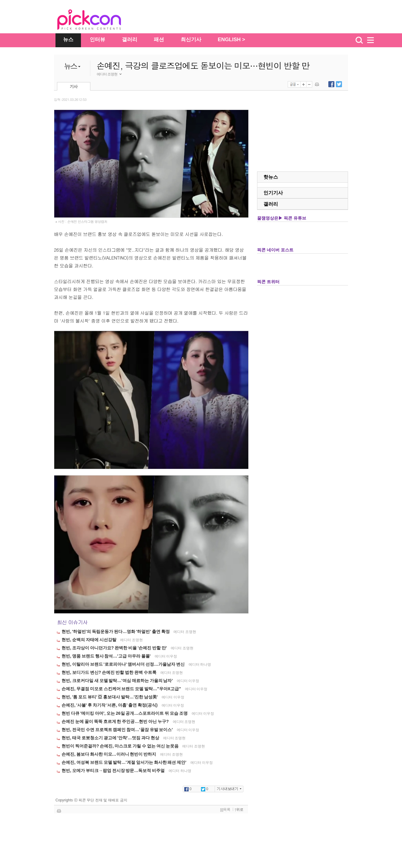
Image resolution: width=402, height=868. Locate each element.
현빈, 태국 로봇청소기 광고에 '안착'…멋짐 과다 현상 (111, 738)
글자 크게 (303, 84)
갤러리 (130, 40)
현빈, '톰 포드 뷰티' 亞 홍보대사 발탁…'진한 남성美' (110, 697)
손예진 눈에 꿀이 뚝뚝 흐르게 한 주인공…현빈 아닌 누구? (116, 721)
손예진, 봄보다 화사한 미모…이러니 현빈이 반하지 (109, 754)
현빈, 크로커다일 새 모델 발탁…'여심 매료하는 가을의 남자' (118, 681)
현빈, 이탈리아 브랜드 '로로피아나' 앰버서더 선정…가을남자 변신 (124, 664)
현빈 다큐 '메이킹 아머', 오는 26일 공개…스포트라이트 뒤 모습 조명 (125, 713)
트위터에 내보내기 (339, 84)
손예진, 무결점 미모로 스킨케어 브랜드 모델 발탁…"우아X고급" (122, 689)
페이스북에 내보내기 (331, 84)
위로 (239, 810)
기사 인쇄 (317, 84)
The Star (98, 21)
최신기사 (191, 40)
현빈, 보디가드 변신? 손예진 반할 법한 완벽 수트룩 (109, 672)
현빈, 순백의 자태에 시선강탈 (89, 640)
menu (373, 40)
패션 (159, 40)
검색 (359, 40)
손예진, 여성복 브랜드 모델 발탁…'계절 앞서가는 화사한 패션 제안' (124, 762)
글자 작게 (309, 84)
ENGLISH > (231, 40)
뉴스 (68, 40)
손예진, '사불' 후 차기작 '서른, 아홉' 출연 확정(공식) (110, 705)
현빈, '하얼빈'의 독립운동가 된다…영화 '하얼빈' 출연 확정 (116, 631)
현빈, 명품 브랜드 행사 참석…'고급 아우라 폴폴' (107, 656)
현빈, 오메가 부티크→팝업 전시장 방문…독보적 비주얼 (114, 770)
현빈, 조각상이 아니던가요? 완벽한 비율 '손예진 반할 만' (115, 648)
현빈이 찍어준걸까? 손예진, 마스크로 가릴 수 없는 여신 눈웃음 (120, 746)
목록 (225, 810)
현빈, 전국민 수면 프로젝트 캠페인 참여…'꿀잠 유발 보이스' (118, 730)
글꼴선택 (294, 84)
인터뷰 (97, 40)
